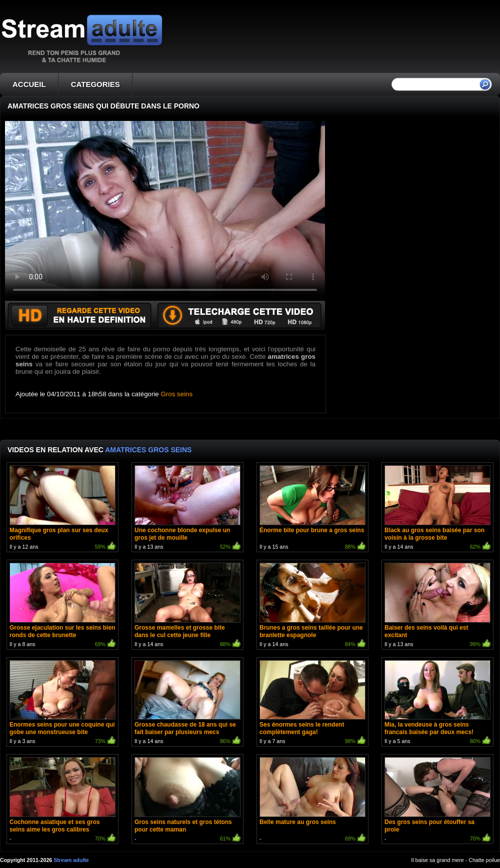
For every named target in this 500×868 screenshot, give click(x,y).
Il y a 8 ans (62, 606)
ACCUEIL (29, 84)
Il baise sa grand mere (437, 860)
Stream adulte (71, 860)
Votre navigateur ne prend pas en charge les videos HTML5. (165, 211)
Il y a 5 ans (437, 703)
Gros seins (177, 394)
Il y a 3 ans (62, 703)
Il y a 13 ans (187, 508)
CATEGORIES (95, 84)
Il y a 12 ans (62, 508)
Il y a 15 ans (312, 508)
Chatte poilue (484, 860)
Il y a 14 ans (437, 508)
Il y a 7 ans (312, 703)
